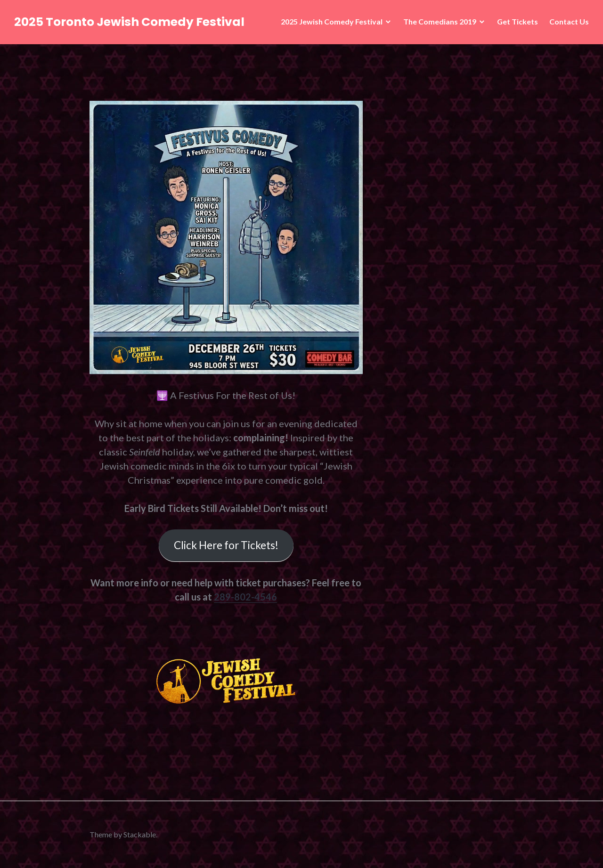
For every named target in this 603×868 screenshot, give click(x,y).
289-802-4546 (245, 597)
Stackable (140, 834)
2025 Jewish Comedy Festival (332, 21)
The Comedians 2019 (440, 21)
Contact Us (569, 21)
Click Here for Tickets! (226, 545)
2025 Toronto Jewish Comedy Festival (129, 22)
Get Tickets (517, 21)
